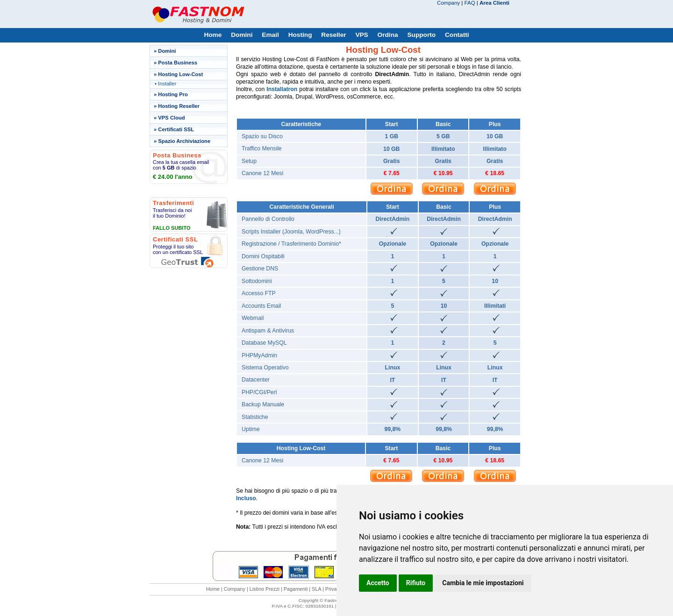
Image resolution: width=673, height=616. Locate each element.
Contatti (457, 35)
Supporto (421, 35)
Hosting (300, 35)
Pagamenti (296, 589)
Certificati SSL (176, 129)
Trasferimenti (173, 203)
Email (270, 35)
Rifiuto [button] (416, 583)
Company (448, 3)
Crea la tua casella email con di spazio (181, 165)
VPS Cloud (171, 118)
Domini (242, 35)
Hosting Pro (173, 94)
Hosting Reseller (179, 106)
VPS (362, 35)
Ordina (388, 35)
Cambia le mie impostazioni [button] (483, 583)
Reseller (333, 35)
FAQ (470, 3)
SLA (316, 589)
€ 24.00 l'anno (173, 177)
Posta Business (178, 63)
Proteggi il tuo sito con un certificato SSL (178, 249)
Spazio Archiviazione (184, 141)
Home (213, 35)
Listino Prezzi (265, 589)
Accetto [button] (378, 583)
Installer (167, 84)
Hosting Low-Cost (180, 74)
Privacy (333, 589)
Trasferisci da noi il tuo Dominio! (172, 213)
